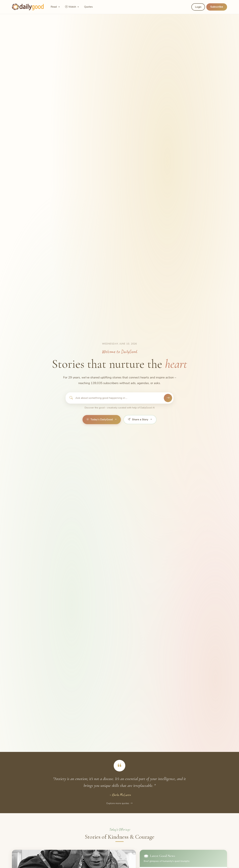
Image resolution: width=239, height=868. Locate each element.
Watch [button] (71, 7)
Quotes (88, 7)
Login (198, 7)
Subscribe (217, 7)
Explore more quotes (119, 803)
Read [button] (54, 7)
